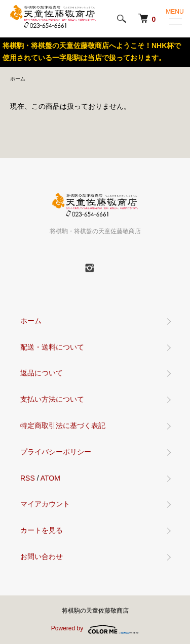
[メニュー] (175, 21)
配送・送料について (52, 347)
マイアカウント (45, 504)
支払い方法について (52, 399)
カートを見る (42, 530)
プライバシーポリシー (56, 452)
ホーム (18, 79)
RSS (28, 478)
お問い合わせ (42, 556)
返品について (42, 373)
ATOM (50, 478)
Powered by (95, 629)
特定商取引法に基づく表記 (63, 425)
